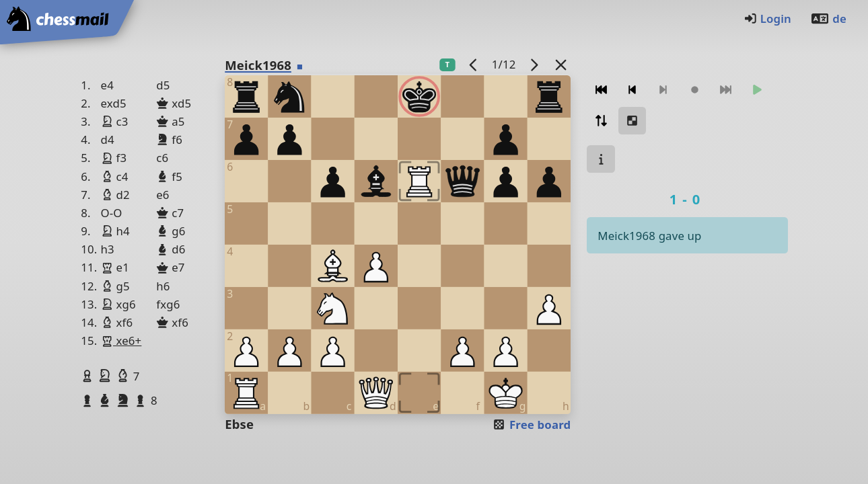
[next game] (534, 64)
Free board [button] (531, 425)
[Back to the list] (561, 64)
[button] (89, 376)
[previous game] (474, 64)
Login (767, 18)
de (828, 18)
